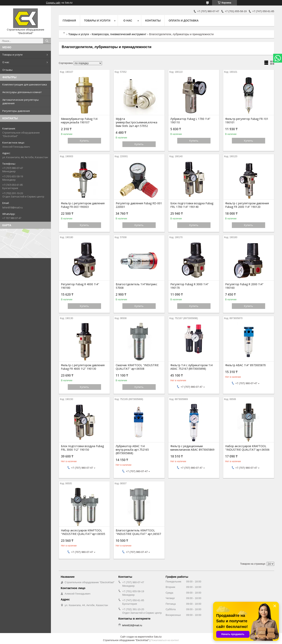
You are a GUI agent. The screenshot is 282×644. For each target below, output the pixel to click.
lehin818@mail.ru (13, 207)
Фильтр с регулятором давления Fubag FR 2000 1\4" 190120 (247, 205)
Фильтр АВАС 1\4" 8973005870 (245, 365)
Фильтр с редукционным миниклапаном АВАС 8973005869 (192, 448)
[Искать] (47, 41)
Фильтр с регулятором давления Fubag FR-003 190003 (83, 205)
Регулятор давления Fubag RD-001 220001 (139, 205)
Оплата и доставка (184, 21)
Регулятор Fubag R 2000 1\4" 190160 (244, 286)
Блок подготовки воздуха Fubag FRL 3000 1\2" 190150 (82, 448)
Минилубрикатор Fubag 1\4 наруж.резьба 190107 (79, 121)
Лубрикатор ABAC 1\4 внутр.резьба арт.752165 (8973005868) (132, 450)
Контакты (153, 21)
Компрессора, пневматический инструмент (119, 34)
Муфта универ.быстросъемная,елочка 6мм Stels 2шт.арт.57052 (136, 122)
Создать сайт (53, 3)
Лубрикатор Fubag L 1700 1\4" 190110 (190, 121)
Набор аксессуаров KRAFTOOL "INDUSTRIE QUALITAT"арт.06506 (247, 448)
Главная (69, 21)
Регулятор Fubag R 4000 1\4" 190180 (80, 286)
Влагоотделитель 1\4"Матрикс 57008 (136, 286)
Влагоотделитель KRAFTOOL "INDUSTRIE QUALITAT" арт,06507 (138, 532)
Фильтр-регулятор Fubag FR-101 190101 (247, 121)
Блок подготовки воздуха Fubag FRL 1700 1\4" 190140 (192, 205)
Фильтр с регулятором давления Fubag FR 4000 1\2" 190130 (83, 367)
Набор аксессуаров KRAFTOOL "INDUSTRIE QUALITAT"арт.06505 (83, 532)
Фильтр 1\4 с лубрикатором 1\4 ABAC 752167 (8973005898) (191, 367)
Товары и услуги (12, 55)
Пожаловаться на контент (165, 640)
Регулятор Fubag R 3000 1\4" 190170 (189, 286)
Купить (84, 141)
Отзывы (7, 70)
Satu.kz (158, 637)
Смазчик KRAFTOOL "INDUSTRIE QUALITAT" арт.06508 (137, 367)
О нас (6, 62)
